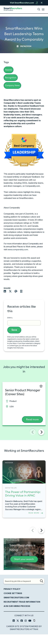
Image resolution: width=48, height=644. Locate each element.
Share (7, 288)
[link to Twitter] (18, 621)
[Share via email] (17, 291)
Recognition (11, 78)
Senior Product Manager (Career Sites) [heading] (23, 392)
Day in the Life (11, 488)
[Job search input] (24, 581)
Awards (9, 70)
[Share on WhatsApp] (23, 291)
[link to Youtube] (30, 621)
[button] (39, 10)
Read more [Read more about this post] (34, 513)
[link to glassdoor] (34, 621)
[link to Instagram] (26, 621)
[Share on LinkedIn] (6, 291)
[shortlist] (33, 386)
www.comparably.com (18, 250)
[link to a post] (24, 472)
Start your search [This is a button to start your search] (24, 559)
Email (10, 318)
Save (14, 330)
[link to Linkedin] (14, 621)
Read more (32, 420)
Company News (12, 85)
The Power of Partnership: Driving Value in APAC (23, 494)
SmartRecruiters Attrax (24, 629)
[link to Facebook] (22, 621)
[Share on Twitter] (11, 291)
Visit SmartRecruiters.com (22, 3)
